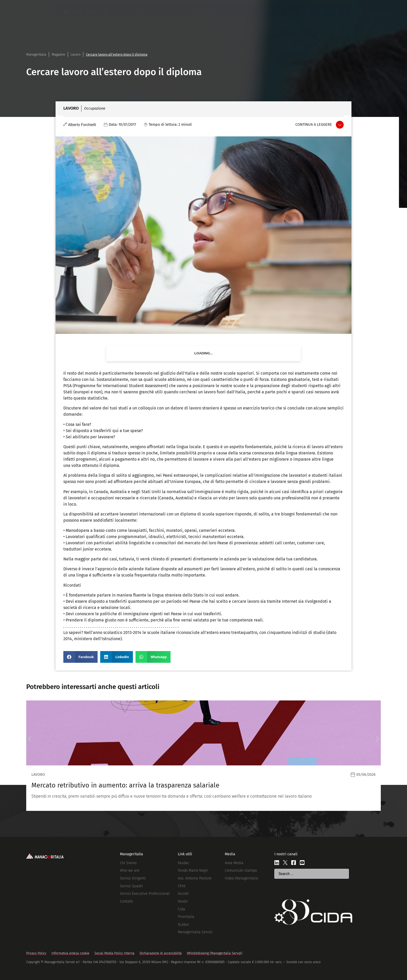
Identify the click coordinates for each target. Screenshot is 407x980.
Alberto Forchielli (82, 125)
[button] (80, 657)
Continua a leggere (314, 125)
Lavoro (76, 54)
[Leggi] (203, 756)
